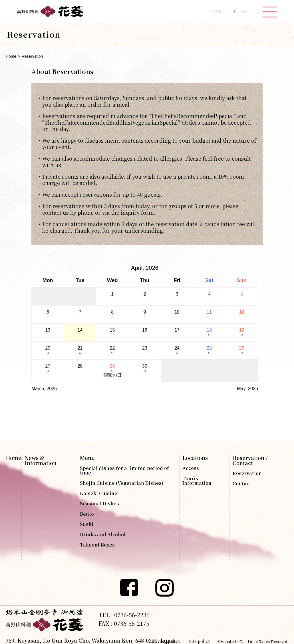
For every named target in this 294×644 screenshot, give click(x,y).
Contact (242, 484)
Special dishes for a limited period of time (124, 470)
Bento (87, 514)
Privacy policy (166, 641)
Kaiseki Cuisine (99, 493)
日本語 (198, 11)
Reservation (247, 473)
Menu (87, 458)
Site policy (200, 641)
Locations (195, 458)
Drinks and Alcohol (103, 535)
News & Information (41, 460)
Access (191, 468)
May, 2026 (247, 389)
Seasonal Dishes (99, 504)
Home (11, 56)
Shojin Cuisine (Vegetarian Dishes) (122, 483)
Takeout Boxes (97, 545)
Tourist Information (197, 481)
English (236, 11)
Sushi (87, 524)
